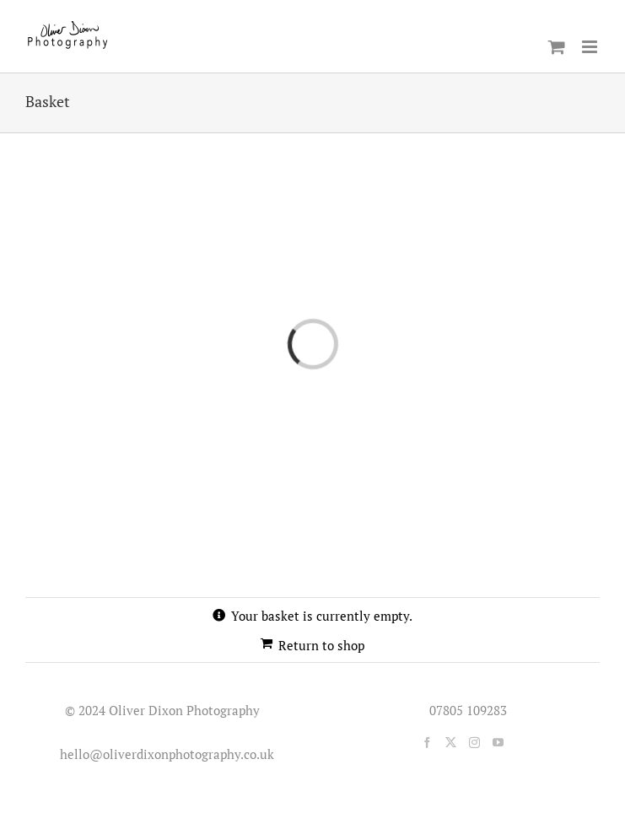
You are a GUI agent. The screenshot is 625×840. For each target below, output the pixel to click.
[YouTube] (498, 743)
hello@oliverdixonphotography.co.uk (164, 754)
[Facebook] (427, 743)
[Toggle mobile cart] (557, 47)
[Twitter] (451, 743)
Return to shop (321, 645)
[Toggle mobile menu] (591, 47)
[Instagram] (474, 743)
